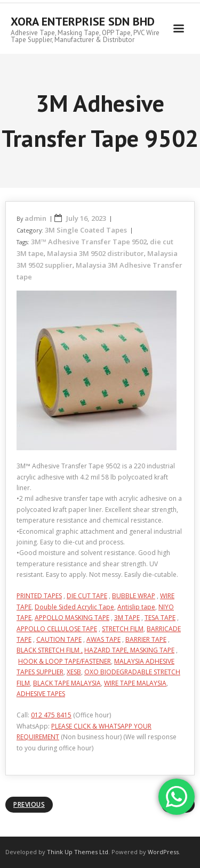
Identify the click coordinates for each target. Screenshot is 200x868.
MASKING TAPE (152, 650)
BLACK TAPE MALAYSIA (67, 683)
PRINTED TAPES (39, 596)
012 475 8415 (51, 715)
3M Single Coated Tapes (86, 230)
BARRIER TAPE (146, 639)
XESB (74, 672)
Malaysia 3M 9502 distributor (95, 253)
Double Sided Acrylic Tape (74, 607)
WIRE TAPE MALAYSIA (135, 683)
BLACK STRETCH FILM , (50, 650)
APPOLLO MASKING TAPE (72, 618)
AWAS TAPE (103, 639)
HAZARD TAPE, (107, 650)
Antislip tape (136, 607)
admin (35, 218)
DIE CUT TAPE (87, 596)
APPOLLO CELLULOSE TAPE (57, 629)
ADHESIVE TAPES (41, 694)
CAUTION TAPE (59, 639)
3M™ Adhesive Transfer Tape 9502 (89, 242)
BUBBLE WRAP (134, 596)
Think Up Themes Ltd (78, 852)
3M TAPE (127, 618)
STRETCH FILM (123, 629)
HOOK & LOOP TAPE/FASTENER (65, 661)
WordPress (163, 852)
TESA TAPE (160, 618)
